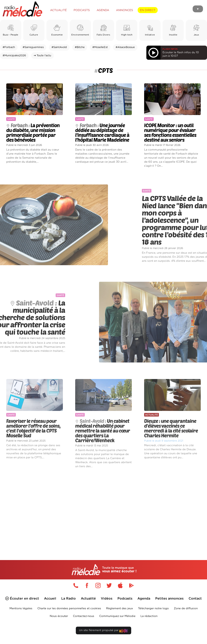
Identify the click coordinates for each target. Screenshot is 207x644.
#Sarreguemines (33, 47)
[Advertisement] (103, 508)
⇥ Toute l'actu (42, 56)
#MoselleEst (100, 47)
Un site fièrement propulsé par (103, 631)
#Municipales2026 (14, 56)
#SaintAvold (59, 47)
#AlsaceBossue (125, 47)
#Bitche (80, 47)
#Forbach (9, 47)
